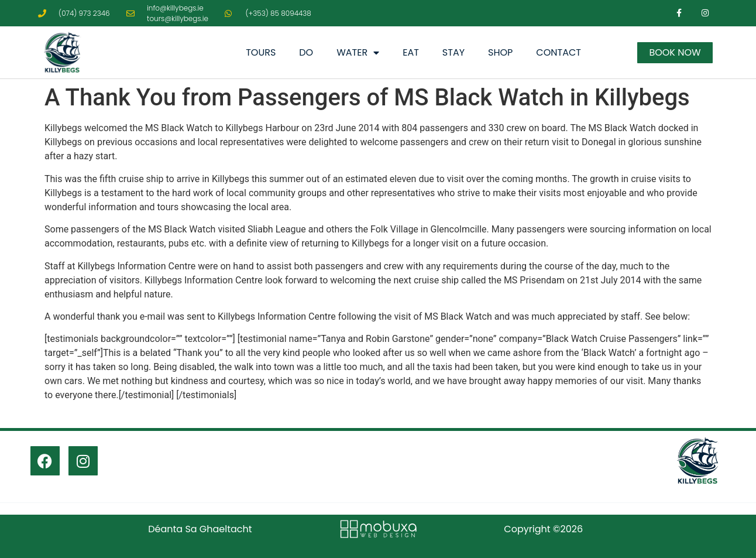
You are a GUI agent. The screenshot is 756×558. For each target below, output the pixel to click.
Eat (411, 52)
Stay (453, 52)
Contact (559, 52)
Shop (500, 52)
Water (358, 53)
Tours (261, 52)
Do (306, 52)
